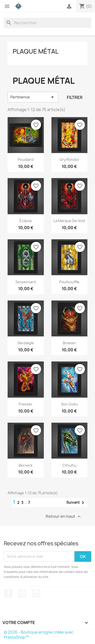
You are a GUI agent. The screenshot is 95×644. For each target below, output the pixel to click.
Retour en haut (64, 516)
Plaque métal (36, 51)
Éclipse (26, 221)
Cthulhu (69, 465)
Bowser (69, 343)
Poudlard (26, 159)
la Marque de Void (69, 221)
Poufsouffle (69, 282)
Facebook (8, 593)
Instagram (36, 593)
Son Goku (69, 404)
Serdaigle (26, 343)
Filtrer (75, 97)
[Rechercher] (48, 23)
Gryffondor (69, 159)
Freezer (26, 404)
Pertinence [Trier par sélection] (33, 97)
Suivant (76, 503)
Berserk (26, 465)
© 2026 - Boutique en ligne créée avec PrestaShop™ (39, 635)
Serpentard (26, 282)
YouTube (22, 593)
